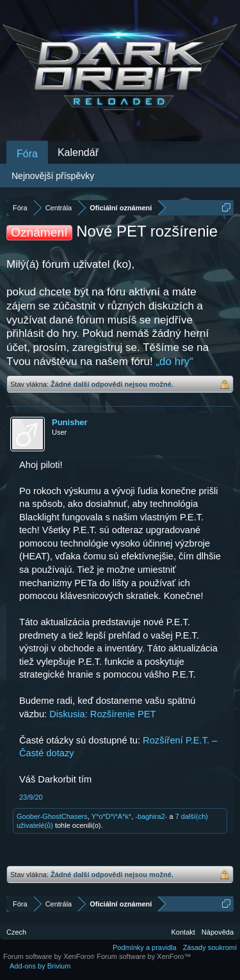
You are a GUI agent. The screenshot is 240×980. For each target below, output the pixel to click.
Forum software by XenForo (50, 956)
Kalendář (78, 152)
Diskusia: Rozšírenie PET (102, 714)
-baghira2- (151, 816)
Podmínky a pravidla (145, 947)
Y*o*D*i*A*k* (111, 816)
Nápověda (218, 932)
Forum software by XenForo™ (144, 956)
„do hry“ (174, 362)
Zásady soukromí (210, 947)
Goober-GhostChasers (52, 816)
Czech (16, 932)
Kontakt (183, 932)
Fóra (27, 154)
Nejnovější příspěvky (53, 176)
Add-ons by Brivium (40, 966)
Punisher (70, 422)
